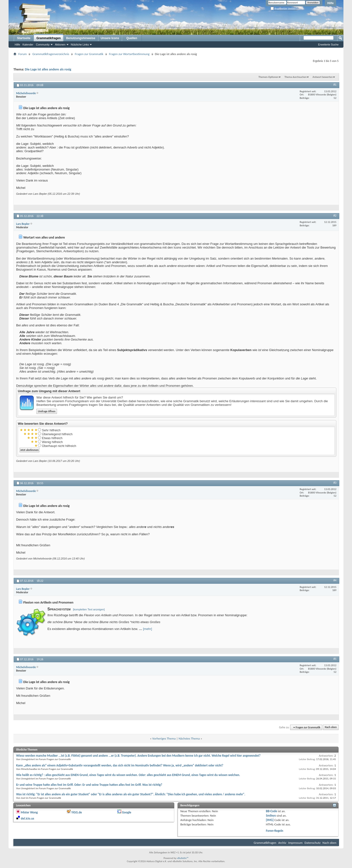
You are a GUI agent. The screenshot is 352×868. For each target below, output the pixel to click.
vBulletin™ (183, 858)
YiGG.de (77, 812)
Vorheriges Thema (164, 738)
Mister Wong (29, 812)
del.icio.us (27, 818)
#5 (335, 659)
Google (127, 812)
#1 (335, 85)
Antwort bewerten (323, 77)
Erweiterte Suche (328, 45)
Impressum (295, 843)
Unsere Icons (110, 38)
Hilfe (330, 3)
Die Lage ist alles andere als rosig (48, 69)
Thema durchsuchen (296, 77)
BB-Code (272, 811)
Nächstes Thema (189, 738)
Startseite (24, 38)
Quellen (132, 38)
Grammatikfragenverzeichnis (51, 54)
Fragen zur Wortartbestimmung (129, 54)
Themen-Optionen (268, 77)
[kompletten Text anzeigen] (89, 609)
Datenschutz (313, 843)
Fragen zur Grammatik (89, 54)
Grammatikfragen (49, 38)
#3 (335, 483)
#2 (335, 216)
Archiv (282, 843)
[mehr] (148, 629)
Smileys (271, 816)
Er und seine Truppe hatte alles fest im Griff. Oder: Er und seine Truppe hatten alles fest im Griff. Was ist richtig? (89, 785)
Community (43, 45)
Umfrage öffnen (47, 411)
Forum (22, 54)
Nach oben (331, 727)
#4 (335, 580)
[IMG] (270, 820)
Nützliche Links (80, 45)
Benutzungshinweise (81, 38)
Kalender (28, 45)
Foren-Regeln (275, 831)
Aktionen (60, 45)
